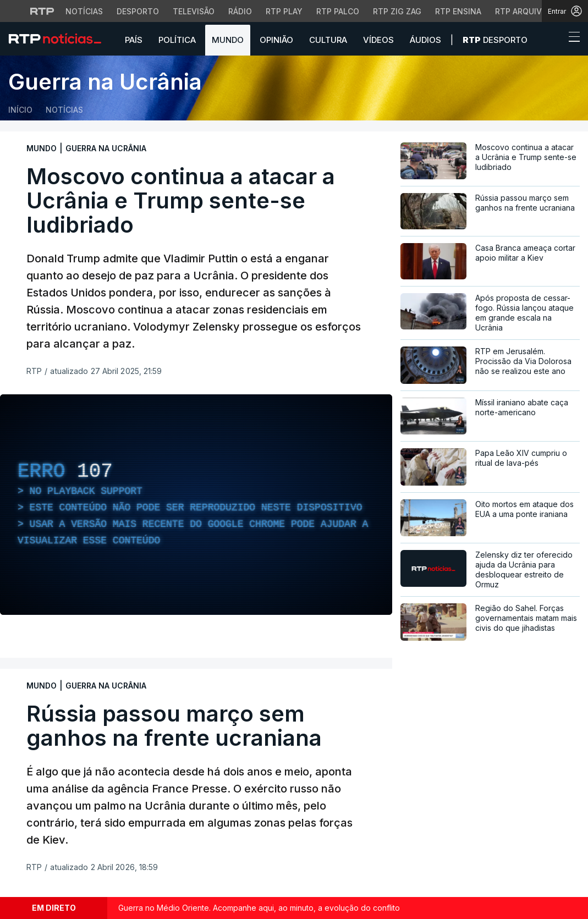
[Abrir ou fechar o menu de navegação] (571, 38)
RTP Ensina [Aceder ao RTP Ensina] (458, 11)
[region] (196, 505)
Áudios (425, 40)
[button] (554, 40)
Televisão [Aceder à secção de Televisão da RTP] (194, 11)
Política (177, 40)
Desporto (495, 40)
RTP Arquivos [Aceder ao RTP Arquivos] (524, 11)
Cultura (328, 40)
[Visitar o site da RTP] (42, 11)
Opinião (276, 40)
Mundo (228, 40)
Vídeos (378, 40)
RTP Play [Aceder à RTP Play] (284, 11)
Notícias (64, 110)
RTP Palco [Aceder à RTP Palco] (338, 11)
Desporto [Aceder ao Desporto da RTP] (138, 11)
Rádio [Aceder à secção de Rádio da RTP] (240, 11)
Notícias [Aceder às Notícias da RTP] (84, 11)
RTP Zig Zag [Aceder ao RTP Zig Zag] (397, 11)
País (134, 40)
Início (20, 110)
